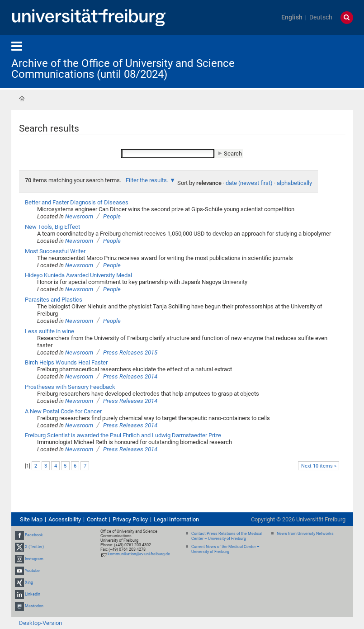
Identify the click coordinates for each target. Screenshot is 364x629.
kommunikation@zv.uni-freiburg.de (139, 554)
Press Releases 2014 (130, 376)
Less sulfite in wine (50, 331)
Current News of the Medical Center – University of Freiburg (225, 549)
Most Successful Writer (55, 251)
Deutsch (321, 17)
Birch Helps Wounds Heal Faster (66, 362)
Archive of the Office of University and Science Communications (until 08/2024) (123, 69)
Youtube (32, 571)
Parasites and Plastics (54, 300)
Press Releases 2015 (130, 352)
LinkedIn (33, 594)
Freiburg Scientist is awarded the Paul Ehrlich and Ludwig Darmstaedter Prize (123, 435)
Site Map (31, 519)
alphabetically (294, 183)
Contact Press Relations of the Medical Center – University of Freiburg (227, 536)
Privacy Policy (130, 519)
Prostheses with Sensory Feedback (70, 387)
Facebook (34, 535)
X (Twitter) (34, 547)
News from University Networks (305, 534)
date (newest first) (249, 183)
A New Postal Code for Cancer (63, 411)
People (112, 216)
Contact (97, 519)
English (292, 17)
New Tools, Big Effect (52, 227)
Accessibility (65, 519)
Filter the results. (148, 180)
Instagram (34, 559)
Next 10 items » (319, 466)
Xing (29, 582)
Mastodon (34, 606)
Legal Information (176, 519)
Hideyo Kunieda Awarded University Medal (78, 275)
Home (22, 99)
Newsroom (79, 216)
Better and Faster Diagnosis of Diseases (77, 202)
